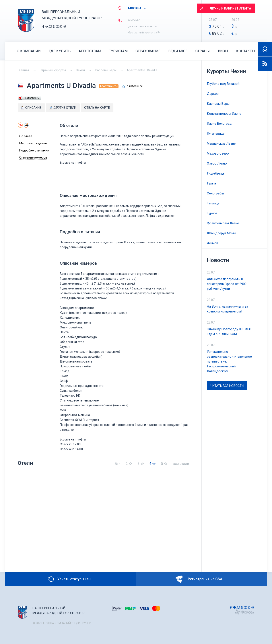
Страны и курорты (53, 70)
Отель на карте (97, 108)
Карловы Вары (106, 70)
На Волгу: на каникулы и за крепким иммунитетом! (227, 309)
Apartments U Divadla (142, 70)
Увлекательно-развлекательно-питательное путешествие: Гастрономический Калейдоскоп (229, 361)
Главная (24, 70)
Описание (31, 108)
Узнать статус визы (69, 579)
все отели (181, 464)
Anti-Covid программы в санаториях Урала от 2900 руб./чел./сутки (227, 284)
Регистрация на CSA (199, 579)
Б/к (118, 464)
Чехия (80, 70)
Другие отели (63, 108)
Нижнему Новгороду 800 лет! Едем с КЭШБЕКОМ (229, 332)
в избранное (135, 86)
